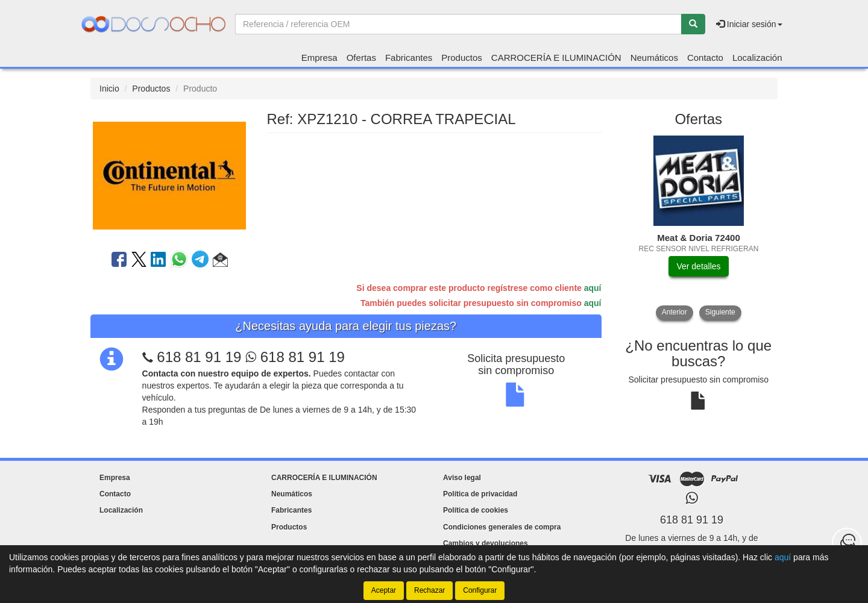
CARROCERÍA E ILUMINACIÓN (556, 58)
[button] (220, 261)
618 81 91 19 (199, 357)
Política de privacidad (480, 494)
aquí (593, 288)
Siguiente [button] (720, 312)
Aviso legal (462, 478)
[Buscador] (458, 24)
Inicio (109, 89)
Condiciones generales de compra (502, 527)
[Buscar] (693, 24)
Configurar (480, 590)
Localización (757, 58)
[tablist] (699, 228)
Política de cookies (476, 510)
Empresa (319, 58)
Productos (462, 58)
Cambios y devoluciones (486, 543)
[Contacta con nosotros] (847, 543)
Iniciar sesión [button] (749, 24)
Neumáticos (654, 58)
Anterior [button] (675, 312)
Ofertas (361, 58)
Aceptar (384, 590)
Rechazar (429, 590)
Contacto (705, 58)
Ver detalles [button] (698, 266)
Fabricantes (409, 58)
